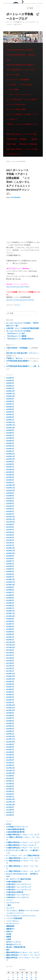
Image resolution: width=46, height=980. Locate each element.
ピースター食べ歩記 (26, 85)
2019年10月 (10, 585)
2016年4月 (10, 695)
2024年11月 (10, 425)
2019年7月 (10, 592)
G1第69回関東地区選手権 (15, 832)
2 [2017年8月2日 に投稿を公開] (18, 975)
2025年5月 (10, 409)
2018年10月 (10, 616)
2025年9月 (10, 399)
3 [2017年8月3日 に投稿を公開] (22, 975)
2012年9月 (10, 807)
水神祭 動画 (11, 144)
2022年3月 (10, 509)
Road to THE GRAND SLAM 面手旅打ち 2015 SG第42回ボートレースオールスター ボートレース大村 (22, 70)
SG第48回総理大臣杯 (14, 882)
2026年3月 (10, 383)
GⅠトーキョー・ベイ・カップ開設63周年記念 (23, 856)
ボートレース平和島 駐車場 (16, 109)
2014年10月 (10, 742)
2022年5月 (10, 504)
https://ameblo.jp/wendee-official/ (18, 287)
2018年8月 (10, 621)
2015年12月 (10, 705)
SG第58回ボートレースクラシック (19, 890)
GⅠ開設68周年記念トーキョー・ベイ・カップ (23, 858)
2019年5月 (10, 598)
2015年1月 (10, 734)
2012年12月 (10, 799)
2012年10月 (10, 805)
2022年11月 (10, 488)
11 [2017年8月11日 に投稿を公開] (27, 978)
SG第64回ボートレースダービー (18, 895)
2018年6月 (10, 627)
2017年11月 (10, 645)
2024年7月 (10, 435)
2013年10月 (10, 773)
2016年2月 (10, 700)
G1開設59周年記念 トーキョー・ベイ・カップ (23, 835)
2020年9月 (10, 556)
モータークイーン (13, 924)
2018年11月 (10, 613)
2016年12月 (10, 674)
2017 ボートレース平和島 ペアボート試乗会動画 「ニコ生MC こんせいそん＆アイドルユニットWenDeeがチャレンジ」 (18, 182)
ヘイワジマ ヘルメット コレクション (19, 95)
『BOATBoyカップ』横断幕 (16, 336)
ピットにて (10, 908)
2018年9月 (10, 619)
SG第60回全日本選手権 (15, 892)
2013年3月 (10, 791)
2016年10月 (10, 679)
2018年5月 (10, 629)
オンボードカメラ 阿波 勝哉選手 (19, 80)
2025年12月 (10, 391)
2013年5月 (10, 786)
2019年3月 (10, 603)
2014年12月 (10, 736)
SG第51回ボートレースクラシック (19, 884)
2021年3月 (10, 540)
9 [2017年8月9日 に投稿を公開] (18, 978)
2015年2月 (10, 731)
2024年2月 (10, 449)
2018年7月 (10, 624)
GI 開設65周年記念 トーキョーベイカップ (21, 845)
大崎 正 (36, 366)
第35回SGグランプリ (14, 944)
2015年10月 (10, 710)
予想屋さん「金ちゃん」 (15, 358)
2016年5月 (10, 692)
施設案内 (34, 139)
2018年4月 (10, 632)
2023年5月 (10, 472)
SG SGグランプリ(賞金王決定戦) (19, 879)
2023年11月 (10, 456)
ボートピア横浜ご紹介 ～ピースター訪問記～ (22, 99)
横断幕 (9, 937)
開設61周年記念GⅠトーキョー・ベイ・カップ (23, 955)
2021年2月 (10, 543)
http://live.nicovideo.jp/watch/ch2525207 (20, 300)
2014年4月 (10, 757)
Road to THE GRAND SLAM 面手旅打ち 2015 (22, 57)
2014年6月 (10, 752)
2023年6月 (10, 470)
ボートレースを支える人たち (16, 104)
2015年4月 (10, 726)
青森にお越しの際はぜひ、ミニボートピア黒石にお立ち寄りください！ (22, 152)
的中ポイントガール (13, 942)
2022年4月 (10, 506)
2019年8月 (10, 590)
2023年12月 (10, 454)
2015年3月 (10, 729)
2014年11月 (10, 739)
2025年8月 (10, 401)
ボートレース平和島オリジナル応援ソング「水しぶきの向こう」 (22, 117)
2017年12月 (10, 642)
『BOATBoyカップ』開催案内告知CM (20, 339)
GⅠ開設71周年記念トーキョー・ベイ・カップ (24, 871)
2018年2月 (10, 637)
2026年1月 (10, 388)
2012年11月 (10, 802)
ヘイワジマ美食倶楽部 (14, 918)
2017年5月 (10, 661)
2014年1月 (10, 765)
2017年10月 (10, 647)
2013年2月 (10, 794)
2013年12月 (10, 768)
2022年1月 (10, 514)
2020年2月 (10, 574)
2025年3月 (10, 415)
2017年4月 (10, 663)
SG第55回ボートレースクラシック (19, 887)
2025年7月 (10, 404)
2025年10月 (10, 396)
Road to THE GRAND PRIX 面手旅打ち (20, 50)
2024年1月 (10, 451)
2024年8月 (10, 433)
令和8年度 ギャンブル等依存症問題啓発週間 (23, 328)
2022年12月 (10, 485)
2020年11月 (10, 551)
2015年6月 (10, 721)
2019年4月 (10, 600)
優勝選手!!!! (10, 929)
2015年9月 (10, 713)
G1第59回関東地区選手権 (15, 829)
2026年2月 (10, 386)
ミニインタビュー (13, 921)
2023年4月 (10, 475)
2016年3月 (10, 697)
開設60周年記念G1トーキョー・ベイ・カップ (23, 952)
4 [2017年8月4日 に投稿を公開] (27, 975)
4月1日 (9, 824)
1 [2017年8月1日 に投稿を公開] (13, 975)
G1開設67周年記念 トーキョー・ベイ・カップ (23, 842)
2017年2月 (10, 668)
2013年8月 (10, 778)
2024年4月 (10, 443)
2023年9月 (10, 462)
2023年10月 (10, 459)
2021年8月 (10, 527)
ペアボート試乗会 (13, 90)
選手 (8, 950)
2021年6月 (10, 532)
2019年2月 (10, 606)
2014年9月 (10, 744)
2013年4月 (10, 789)
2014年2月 (10, 763)
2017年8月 (10, 653)
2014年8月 (10, 747)
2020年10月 (10, 553)
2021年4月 (10, 538)
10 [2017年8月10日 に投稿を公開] (22, 978)
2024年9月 (10, 430)
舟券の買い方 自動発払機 (28, 144)
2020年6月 (10, 564)
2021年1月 (10, 545)
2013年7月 (10, 781)
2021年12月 (10, 517)
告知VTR (9, 931)
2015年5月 (10, 723)
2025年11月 (10, 394)
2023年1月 (10, 483)
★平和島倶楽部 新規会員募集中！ (18, 361)
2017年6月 (10, 658)
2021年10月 (10, 522)
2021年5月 (10, 535)
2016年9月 (10, 682)
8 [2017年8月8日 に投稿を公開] (13, 978)
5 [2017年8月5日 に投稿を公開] (31, 975)
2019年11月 (10, 582)
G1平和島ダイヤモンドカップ (17, 827)
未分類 (9, 934)
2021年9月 (10, 524)
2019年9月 (10, 587)
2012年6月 (10, 815)
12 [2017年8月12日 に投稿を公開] (31, 978)
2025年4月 (10, 412)
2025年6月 (10, 407)
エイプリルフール (13, 903)
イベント (17, 305)
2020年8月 (10, 559)
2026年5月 (10, 378)
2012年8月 (10, 810)
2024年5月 (10, 441)
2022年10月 (10, 490)
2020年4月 (10, 569)
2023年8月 (10, 464)
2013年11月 (10, 771)
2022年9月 (10, 493)
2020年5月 (10, 566)
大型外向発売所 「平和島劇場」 (17, 139)
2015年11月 (10, 708)
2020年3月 (10, 572)
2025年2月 (10, 417)
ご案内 (9, 905)
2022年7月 (10, 498)
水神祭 (9, 939)
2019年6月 (10, 595)
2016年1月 (10, 703)
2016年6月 (10, 689)
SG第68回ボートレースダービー (18, 897)
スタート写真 (11, 85)
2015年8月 (10, 716)
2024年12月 (10, 422)
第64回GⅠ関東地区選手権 (17, 947)
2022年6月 (10, 501)
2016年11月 (10, 676)
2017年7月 (10, 655)
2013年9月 (10, 776)
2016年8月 (10, 684)
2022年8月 (10, 496)
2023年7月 (10, 467)
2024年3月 (10, 446)
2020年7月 (10, 561)
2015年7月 (10, 718)
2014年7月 (10, 750)
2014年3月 (10, 760)
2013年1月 (10, 797)
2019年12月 (10, 579)
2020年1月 (10, 577)
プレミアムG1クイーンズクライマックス (21, 916)
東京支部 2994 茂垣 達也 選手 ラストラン (22, 353)
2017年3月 (10, 666)
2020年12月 (10, 548)
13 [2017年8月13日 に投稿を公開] (36, 978)
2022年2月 (10, 511)
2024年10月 (10, 428)
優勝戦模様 (10, 926)
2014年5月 (10, 755)
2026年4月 (10, 380)
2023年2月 (10, 480)
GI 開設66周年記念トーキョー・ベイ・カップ (23, 848)
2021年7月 (10, 530)
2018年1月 (10, 640)
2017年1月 (10, 671)
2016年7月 (10, 687)
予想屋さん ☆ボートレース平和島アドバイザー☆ (22, 127)
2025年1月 (10, 420)
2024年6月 (10, 438)
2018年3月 (10, 634)
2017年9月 (10, 650)
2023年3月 (10, 477)
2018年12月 (10, 611)
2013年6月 (10, 784)
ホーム (9, 45)
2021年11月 (10, 519)
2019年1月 (10, 608)
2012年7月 (10, 812)
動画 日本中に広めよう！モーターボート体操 (22, 134)
